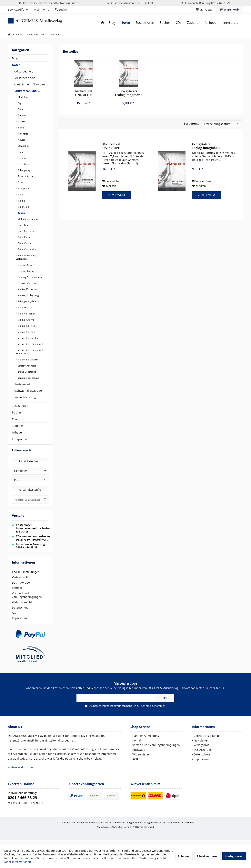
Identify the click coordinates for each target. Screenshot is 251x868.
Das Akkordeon (22, 586)
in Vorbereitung (25, 397)
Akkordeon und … (27, 91)
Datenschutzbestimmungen (109, 710)
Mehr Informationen (18, 862)
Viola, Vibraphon (26, 314)
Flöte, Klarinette (26, 231)
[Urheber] (212, 23)
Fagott (21, 103)
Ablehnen (184, 856)
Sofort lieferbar (28, 465)
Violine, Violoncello (27, 338)
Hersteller (21, 475)
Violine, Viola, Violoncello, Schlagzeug (30, 352)
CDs (15, 419)
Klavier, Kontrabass (28, 289)
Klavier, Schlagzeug (28, 295)
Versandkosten (117, 826)
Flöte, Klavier (24, 237)
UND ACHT (84, 93)
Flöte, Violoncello (26, 249)
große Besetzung (27, 372)
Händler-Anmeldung (146, 740)
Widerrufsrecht (22, 606)
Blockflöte (23, 97)
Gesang (22, 115)
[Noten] (125, 23)
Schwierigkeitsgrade (28, 391)
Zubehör (18, 426)
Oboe (20, 152)
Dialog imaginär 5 (129, 93)
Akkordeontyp (24, 71)
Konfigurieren (234, 856)
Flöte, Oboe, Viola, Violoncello (26, 257)
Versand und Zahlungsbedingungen (27, 599)
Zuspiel (22, 213)
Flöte (20, 109)
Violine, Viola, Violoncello (31, 344)
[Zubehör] (193, 23)
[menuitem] (230, 10)
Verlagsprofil (20, 581)
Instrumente (23, 384)
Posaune (22, 158)
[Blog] (112, 23)
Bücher (17, 412)
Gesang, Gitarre (26, 265)
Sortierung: (191, 123)
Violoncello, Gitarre (28, 360)
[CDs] (179, 23)
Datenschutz (20, 611)
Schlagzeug (24, 170)
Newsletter (201, 744)
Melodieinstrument (28, 219)
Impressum (19, 622)
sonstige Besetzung (28, 378)
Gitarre (21, 121)
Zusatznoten (20, 406)
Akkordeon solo (25, 78)
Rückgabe (139, 754)
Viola (20, 195)
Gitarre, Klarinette (27, 283)
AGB (15, 617)
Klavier (21, 140)
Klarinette (23, 134)
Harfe (20, 128)
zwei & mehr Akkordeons (31, 84)
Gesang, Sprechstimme (30, 277)
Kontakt (17, 592)
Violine (21, 201)
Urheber (17, 432)
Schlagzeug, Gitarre (28, 301)
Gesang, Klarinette (27, 271)
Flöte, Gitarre (25, 225)
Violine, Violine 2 (26, 332)
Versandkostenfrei (30, 494)
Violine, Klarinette (27, 326)
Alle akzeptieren (207, 856)
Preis (17, 484)
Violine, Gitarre (25, 320)
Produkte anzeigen (30, 504)
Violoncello (23, 207)
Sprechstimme (25, 176)
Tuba (20, 182)
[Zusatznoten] (145, 23)
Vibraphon (23, 188)
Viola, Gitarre (25, 308)
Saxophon (23, 164)
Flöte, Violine (24, 243)
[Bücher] (165, 23)
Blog (15, 58)
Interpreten (20, 439)
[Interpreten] (232, 23)
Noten (16, 65)
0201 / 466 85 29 (22, 802)
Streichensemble (27, 366)
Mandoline (23, 146)
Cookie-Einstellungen (26, 576)
